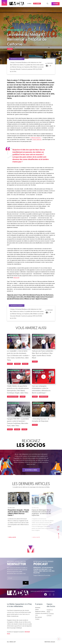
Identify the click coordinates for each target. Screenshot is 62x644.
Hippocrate (16, 278)
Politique (25, 364)
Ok (26, 583)
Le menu (29, 4)
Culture (10, 49)
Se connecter (50, 613)
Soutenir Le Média (50, 610)
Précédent (58, 524)
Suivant (58, 527)
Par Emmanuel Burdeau (18, 59)
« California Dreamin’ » (36, 138)
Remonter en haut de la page (59, 635)
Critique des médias (13, 397)
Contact (37, 619)
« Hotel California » (37, 139)
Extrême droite (44, 397)
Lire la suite (12, 537)
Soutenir (57, 3)
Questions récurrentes (41, 613)
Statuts (37, 609)
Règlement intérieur (40, 611)
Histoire (24, 429)
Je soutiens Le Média (31, 470)
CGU (36, 615)
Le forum (49, 615)
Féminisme (17, 364)
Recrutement (39, 617)
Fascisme (17, 429)
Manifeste (38, 607)
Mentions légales (50, 641)
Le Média (18, 593)
